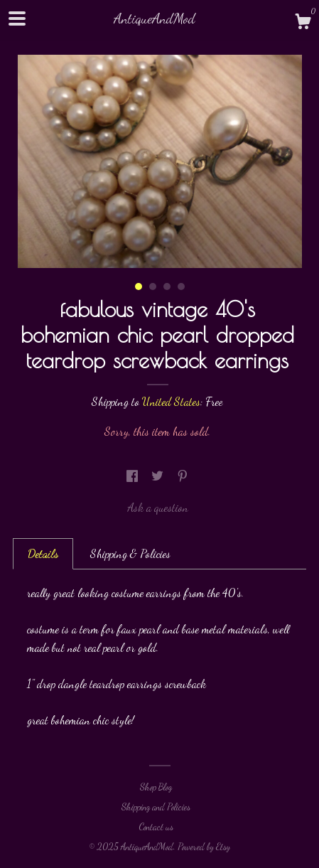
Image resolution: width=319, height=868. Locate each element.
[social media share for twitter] (159, 476)
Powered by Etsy (204, 847)
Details (43, 553)
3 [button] (167, 286)
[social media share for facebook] (134, 476)
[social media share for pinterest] (183, 476)
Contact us (156, 827)
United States (171, 401)
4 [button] (181, 286)
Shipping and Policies (156, 807)
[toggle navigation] (17, 18)
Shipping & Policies (130, 553)
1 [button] (139, 286)
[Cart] (303, 23)
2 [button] (153, 286)
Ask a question (158, 507)
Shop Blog (156, 787)
